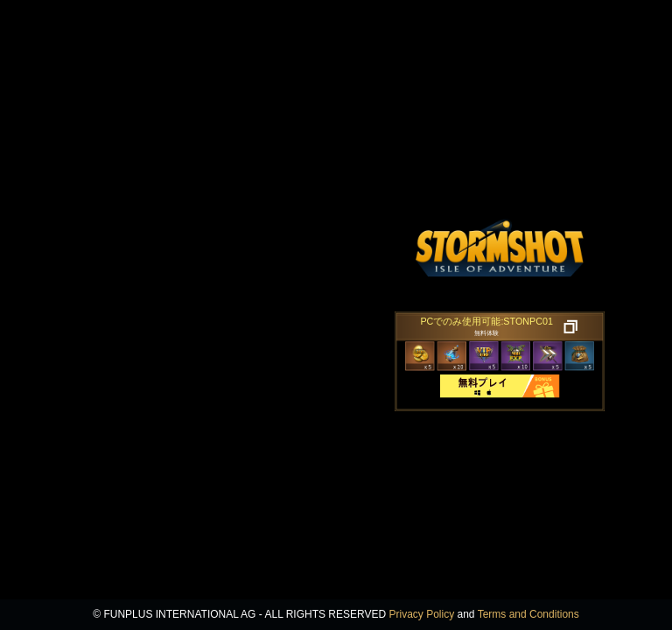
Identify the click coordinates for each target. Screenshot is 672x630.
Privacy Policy (422, 614)
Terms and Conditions (528, 614)
